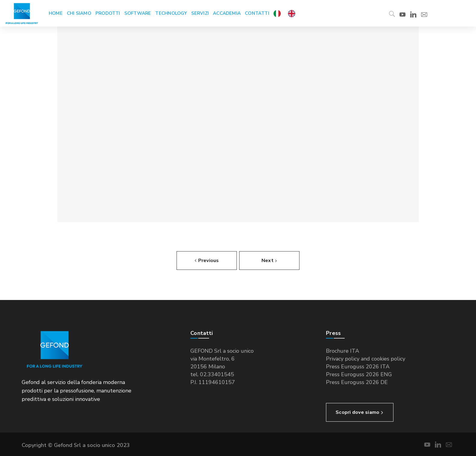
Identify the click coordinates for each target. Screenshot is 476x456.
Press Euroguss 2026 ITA (358, 367)
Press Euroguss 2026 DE (357, 382)
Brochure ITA (343, 351)
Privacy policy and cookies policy (366, 359)
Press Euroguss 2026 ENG (359, 374)
